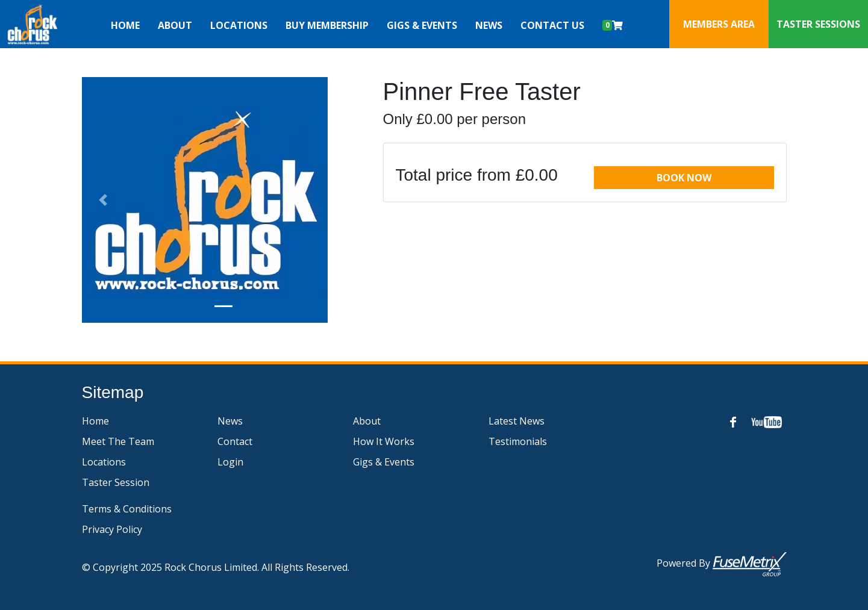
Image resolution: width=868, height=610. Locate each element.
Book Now (684, 178)
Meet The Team (118, 441)
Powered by (721, 564)
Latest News (517, 421)
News (489, 25)
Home (125, 25)
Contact (235, 441)
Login (230, 462)
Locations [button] (239, 25)
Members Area (719, 24)
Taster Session (116, 482)
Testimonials (518, 441)
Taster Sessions (818, 24)
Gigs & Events (422, 25)
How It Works (384, 441)
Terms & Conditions (127, 509)
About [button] (175, 25)
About (367, 421)
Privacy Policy (112, 529)
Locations (104, 462)
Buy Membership (327, 25)
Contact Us (552, 25)
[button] (103, 200)
